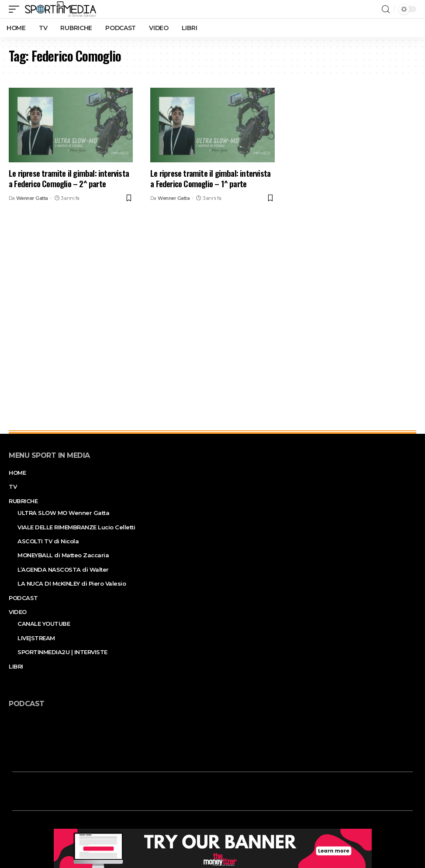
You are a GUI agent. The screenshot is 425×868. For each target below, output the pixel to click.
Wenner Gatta (32, 198)
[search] (386, 9)
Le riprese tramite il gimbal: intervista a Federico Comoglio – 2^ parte (69, 178)
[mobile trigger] (16, 9)
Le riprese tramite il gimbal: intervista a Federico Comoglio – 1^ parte (210, 178)
